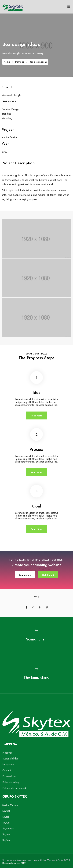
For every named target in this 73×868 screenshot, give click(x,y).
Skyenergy (8, 829)
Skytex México (10, 805)
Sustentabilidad (10, 759)
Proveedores (9, 776)
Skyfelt (6, 817)
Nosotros (7, 753)
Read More (37, 416)
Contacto (7, 770)
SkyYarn (6, 840)
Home (7, 62)
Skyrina (6, 834)
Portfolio (20, 62)
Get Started (48, 575)
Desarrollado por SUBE (14, 863)
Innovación (8, 764)
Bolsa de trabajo (11, 782)
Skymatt (6, 811)
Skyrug (6, 823)
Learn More (25, 575)
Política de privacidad (14, 788)
